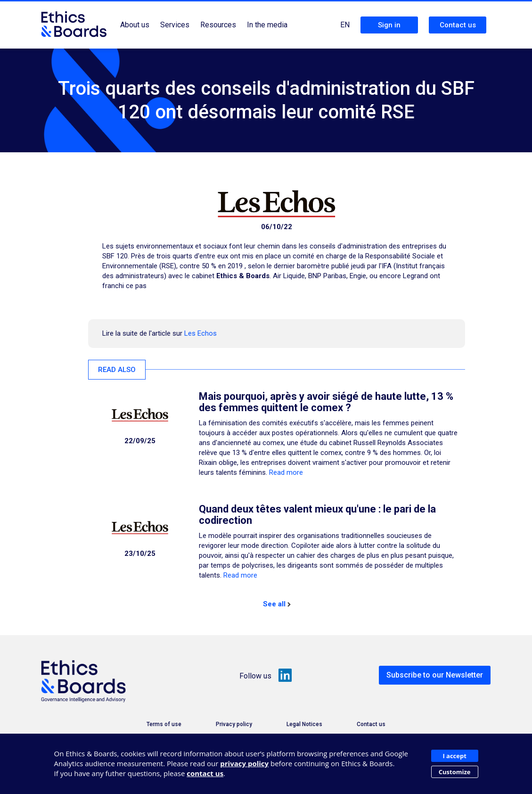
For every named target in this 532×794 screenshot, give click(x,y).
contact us (205, 773)
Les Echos (201, 333)
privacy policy (244, 763)
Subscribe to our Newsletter (435, 675)
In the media (267, 25)
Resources (218, 25)
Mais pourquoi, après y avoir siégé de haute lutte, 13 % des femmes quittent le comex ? (326, 402)
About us (135, 25)
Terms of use (164, 724)
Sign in (389, 25)
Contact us (458, 25)
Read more (286, 472)
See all (277, 604)
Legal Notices (304, 724)
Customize (455, 772)
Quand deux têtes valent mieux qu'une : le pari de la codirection (317, 515)
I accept (454, 756)
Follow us (266, 676)
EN (345, 25)
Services (175, 25)
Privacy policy (234, 724)
